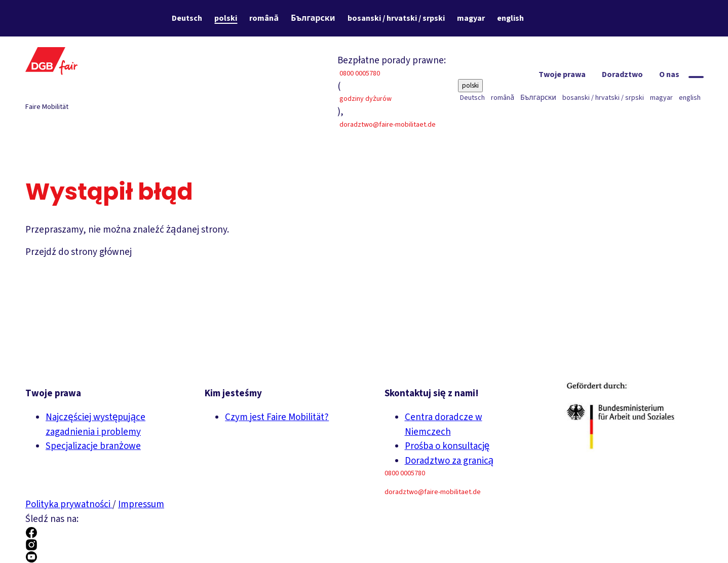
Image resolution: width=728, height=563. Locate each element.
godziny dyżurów (366, 99)
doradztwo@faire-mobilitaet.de (388, 125)
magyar (471, 18)
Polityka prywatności (69, 504)
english (510, 18)
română (264, 18)
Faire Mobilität (47, 107)
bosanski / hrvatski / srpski (396, 18)
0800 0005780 (360, 73)
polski (226, 18)
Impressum (141, 504)
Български (313, 18)
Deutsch (187, 18)
